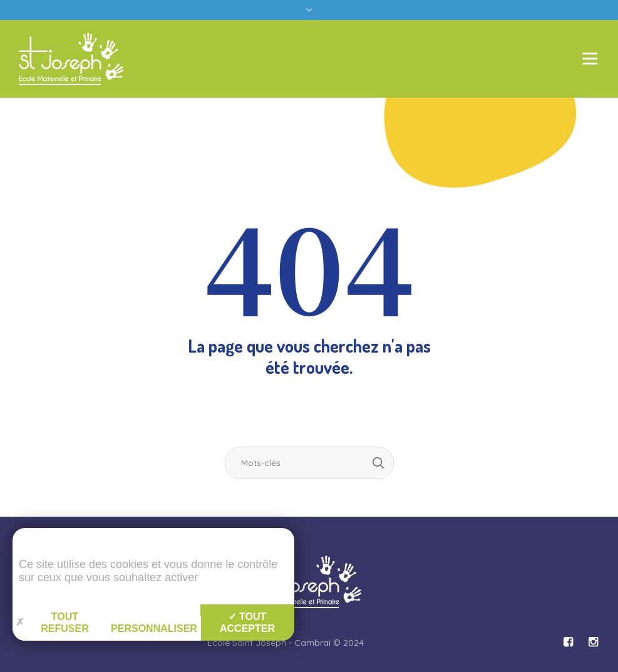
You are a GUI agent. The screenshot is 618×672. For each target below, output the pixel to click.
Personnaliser (154, 628)
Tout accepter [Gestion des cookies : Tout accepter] (247, 623)
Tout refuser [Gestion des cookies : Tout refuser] (52, 623)
